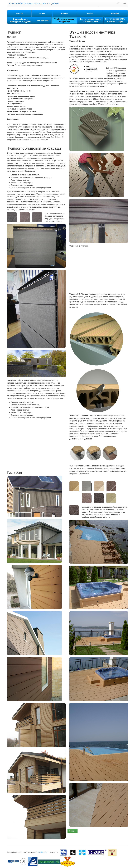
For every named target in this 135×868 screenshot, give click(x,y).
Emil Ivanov (43, 852)
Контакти (115, 14)
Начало (19, 14)
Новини (65, 14)
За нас (42, 14)
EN (118, 3)
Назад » (73, 831)
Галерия (89, 14)
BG (124, 3)
